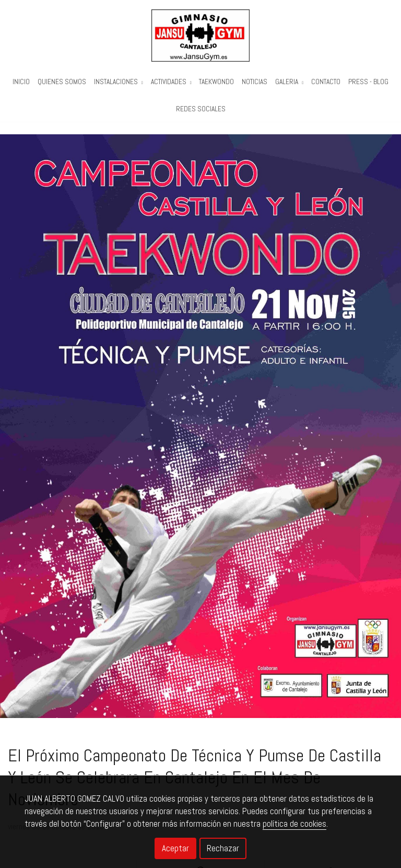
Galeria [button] (289, 82)
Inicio (21, 82)
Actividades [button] (171, 82)
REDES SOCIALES (201, 109)
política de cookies (294, 824)
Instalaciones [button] (119, 82)
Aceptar (175, 848)
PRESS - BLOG (368, 82)
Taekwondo (216, 82)
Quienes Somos (62, 82)
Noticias (255, 82)
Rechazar (223, 848)
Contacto (326, 82)
